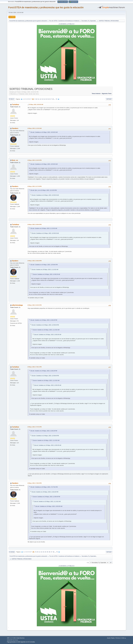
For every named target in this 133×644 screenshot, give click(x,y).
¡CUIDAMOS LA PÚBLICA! (67, 24)
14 (45, 99)
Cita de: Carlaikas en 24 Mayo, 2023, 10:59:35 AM (44, 132)
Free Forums (15, 640)
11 (39, 99)
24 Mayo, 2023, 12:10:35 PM (35, 160)
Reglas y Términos (116, 638)
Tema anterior (96, 94)
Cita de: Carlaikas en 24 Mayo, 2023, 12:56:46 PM (44, 265)
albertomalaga (17, 305)
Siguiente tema (107, 94)
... (55, 99)
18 (53, 99)
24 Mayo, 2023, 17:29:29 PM (35, 483)
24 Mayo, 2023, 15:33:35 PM (35, 305)
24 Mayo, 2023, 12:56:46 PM (35, 224)
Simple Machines (20, 638)
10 (37, 99)
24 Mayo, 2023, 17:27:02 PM (35, 427)
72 (56, 99)
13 (43, 99)
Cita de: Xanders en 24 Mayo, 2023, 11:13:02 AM (44, 228)
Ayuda (109, 638)
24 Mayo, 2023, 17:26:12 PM (35, 367)
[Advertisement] (119, 117)
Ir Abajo (12, 99)
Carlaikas (16, 105)
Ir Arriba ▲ (123, 638)
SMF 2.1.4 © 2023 (11, 638)
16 (49, 99)
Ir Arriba (12, 552)
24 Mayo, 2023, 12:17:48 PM (35, 186)
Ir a (88, 563)
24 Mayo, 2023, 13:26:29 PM (35, 261)
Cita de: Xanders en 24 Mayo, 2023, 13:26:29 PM (44, 320)
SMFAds (9, 640)
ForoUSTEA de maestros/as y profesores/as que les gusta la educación (46, 7)
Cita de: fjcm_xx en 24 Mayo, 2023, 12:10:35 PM (44, 190)
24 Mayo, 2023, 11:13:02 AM (35, 128)
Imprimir (109, 99)
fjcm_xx (15, 160)
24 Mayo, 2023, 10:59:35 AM (36, 104)
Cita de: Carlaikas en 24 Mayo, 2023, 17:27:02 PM (44, 487)
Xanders (15, 128)
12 (41, 99)
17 (51, 99)
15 (47, 99)
